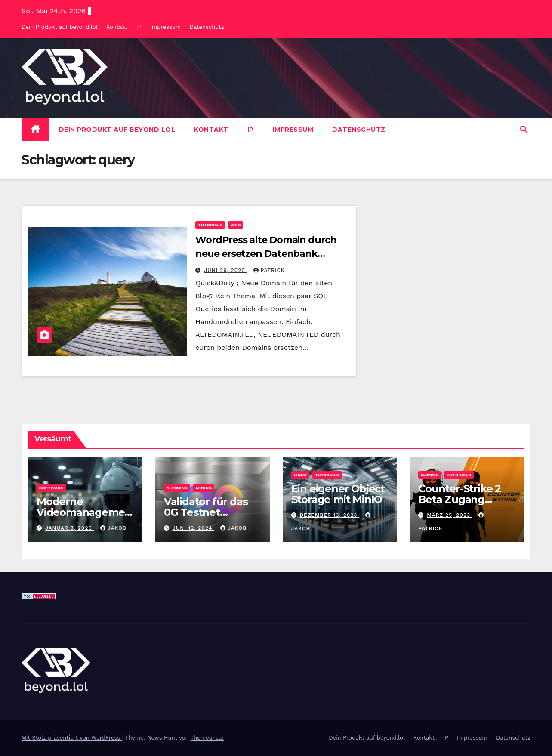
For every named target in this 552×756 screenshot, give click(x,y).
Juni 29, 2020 (225, 270)
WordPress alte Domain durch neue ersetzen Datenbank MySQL (266, 254)
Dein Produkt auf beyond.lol (59, 27)
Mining (204, 488)
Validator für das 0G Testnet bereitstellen (206, 512)
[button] (524, 129)
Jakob (113, 528)
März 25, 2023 (450, 515)
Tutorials (210, 225)
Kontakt (117, 27)
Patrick (269, 270)
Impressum (165, 27)
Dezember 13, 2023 (329, 515)
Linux (300, 475)
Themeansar (207, 738)
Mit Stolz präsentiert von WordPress (72, 738)
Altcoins (177, 488)
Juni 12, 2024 (193, 528)
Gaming (430, 475)
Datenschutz (207, 27)
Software (51, 488)
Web (236, 225)
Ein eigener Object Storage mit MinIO (338, 494)
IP (139, 27)
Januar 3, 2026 (70, 528)
